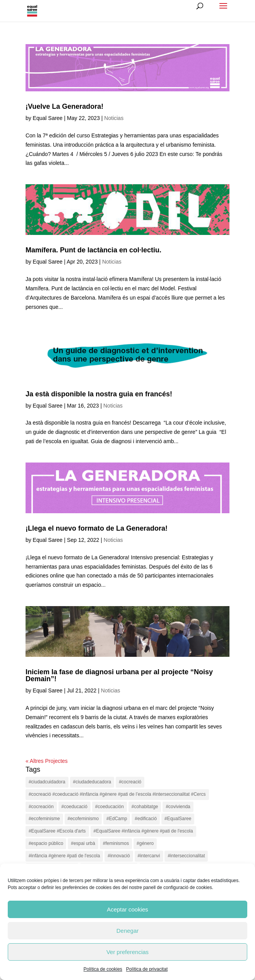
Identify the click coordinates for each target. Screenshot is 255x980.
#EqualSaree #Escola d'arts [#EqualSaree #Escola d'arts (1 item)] (57, 831)
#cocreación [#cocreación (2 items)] (41, 807)
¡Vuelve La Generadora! (64, 106)
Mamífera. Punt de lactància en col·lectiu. (93, 250)
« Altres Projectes (47, 761)
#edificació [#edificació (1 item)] (146, 819)
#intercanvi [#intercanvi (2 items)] (149, 856)
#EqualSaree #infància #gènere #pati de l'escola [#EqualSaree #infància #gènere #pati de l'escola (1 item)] (143, 831)
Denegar (128, 931)
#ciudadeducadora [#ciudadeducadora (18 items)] (92, 782)
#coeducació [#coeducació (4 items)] (74, 807)
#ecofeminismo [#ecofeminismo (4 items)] (83, 819)
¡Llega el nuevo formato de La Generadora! (97, 528)
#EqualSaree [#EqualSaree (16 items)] (178, 819)
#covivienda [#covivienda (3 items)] (178, 807)
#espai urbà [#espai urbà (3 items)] (83, 843)
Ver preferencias (127, 952)
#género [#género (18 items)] (145, 843)
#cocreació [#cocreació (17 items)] (130, 782)
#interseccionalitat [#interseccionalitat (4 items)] (186, 856)
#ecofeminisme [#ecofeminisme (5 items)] (44, 819)
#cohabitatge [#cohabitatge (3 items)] (145, 807)
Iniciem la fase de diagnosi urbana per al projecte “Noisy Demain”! (119, 675)
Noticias (114, 118)
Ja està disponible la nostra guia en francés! (99, 394)
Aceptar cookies (127, 909)
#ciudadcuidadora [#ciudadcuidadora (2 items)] (47, 782)
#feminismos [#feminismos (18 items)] (116, 843)
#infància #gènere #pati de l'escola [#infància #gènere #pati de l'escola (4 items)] (64, 856)
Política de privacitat (147, 969)
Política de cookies (103, 969)
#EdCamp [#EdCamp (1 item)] (117, 819)
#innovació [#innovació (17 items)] (119, 856)
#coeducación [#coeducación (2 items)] (110, 807)
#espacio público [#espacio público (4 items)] (46, 843)
